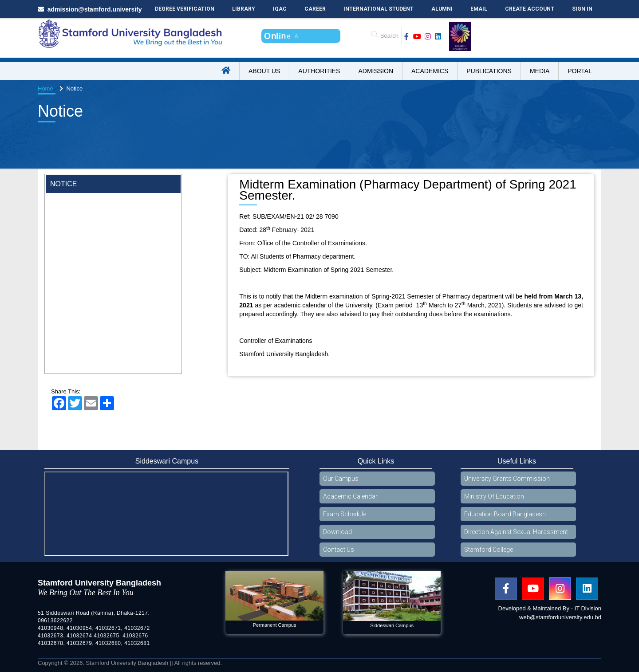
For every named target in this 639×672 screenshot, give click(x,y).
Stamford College (489, 550)
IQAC (280, 9)
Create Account (530, 9)
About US (264, 71)
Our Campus (341, 479)
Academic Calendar (350, 496)
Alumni (442, 9)
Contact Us (339, 550)
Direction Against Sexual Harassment (516, 532)
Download (337, 532)
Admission (376, 71)
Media (540, 71)
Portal (580, 71)
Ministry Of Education (494, 496)
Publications (489, 71)
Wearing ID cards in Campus (90, 200)
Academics (430, 71)
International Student (379, 9)
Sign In (582, 9)
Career (315, 9)
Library (244, 9)
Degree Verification (185, 9)
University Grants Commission (507, 479)
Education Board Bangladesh (505, 514)
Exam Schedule (345, 514)
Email (479, 9)
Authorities (319, 71)
